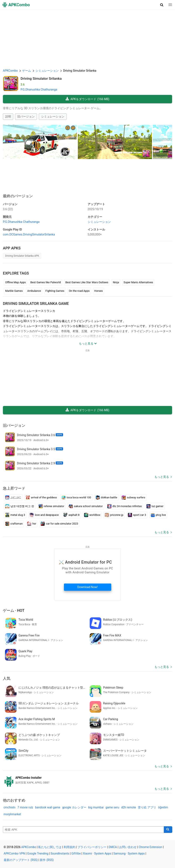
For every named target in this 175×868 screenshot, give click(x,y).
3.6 (8, 209)
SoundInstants (60, 853)
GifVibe (76, 853)
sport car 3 (137, 515)
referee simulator (51, 506)
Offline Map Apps (15, 282)
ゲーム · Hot (14, 610)
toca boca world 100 (76, 498)
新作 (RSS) (47, 860)
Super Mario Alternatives (138, 282)
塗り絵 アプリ (147, 807)
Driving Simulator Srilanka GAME (36, 303)
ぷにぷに (13, 498)
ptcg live (158, 515)
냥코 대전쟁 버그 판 (20, 506)
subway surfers (133, 498)
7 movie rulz (25, 807)
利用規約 (70, 847)
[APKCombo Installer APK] (87, 780)
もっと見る (162, 477)
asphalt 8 (71, 515)
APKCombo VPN (14, 853)
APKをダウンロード (87, 99)
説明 (8, 116)
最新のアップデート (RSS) (21, 860)
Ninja (116, 282)
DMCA (113, 847)
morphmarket (12, 814)
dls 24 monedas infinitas (125, 506)
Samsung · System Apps (129, 853)
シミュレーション (53, 116)
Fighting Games (55, 291)
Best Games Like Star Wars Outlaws (87, 282)
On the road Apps (79, 291)
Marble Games (14, 291)
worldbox (92, 515)
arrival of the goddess (41, 498)
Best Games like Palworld (46, 282)
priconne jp (114, 515)
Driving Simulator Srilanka (41, 78)
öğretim (163, 807)
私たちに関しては (50, 847)
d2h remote (129, 807)
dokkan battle (106, 498)
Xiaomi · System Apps (97, 853)
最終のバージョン (18, 196)
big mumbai (96, 807)
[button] (162, 5)
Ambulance (34, 291)
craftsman (14, 524)
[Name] (83, 830)
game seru (112, 807)
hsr (32, 524)
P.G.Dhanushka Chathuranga (39, 89)
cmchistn (10, 807)
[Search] (168, 830)
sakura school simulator (86, 506)
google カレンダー (74, 807)
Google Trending (38, 853)
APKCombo (10, 71)
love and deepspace (44, 515)
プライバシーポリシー (92, 847)
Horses (99, 291)
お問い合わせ (128, 847)
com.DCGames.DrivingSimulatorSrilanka (29, 234)
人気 (7, 678)
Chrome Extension (151, 847)
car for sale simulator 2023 (59, 524)
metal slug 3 (15, 515)
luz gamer (155, 506)
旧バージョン (26, 116)
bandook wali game (48, 807)
